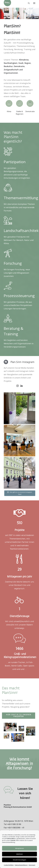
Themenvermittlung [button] (21, 198)
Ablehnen (19, 854)
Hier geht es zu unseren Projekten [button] (19, 716)
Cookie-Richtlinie (9, 865)
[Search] (28, 3)
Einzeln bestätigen (19, 860)
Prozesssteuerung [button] (19, 296)
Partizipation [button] (15, 162)
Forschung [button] (13, 263)
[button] (34, 3)
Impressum (32, 865)
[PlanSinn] (7, 3)
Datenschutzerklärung (21, 865)
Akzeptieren (19, 848)
